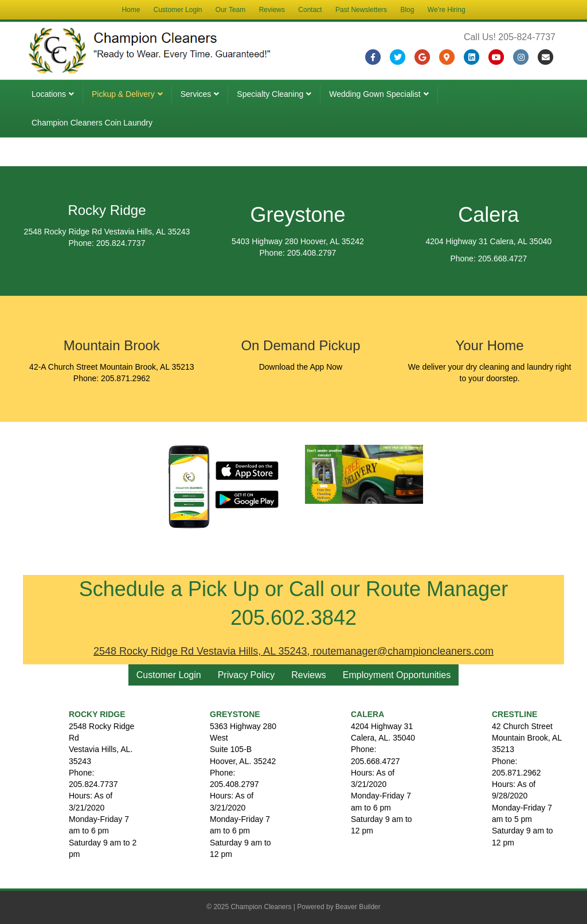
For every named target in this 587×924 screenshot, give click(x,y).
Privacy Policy (246, 675)
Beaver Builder (358, 907)
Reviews (272, 10)
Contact (310, 10)
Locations (49, 94)
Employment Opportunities (397, 675)
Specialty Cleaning (270, 94)
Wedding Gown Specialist (375, 94)
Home (131, 10)
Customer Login (178, 10)
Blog (407, 10)
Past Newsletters (361, 10)
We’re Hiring (447, 10)
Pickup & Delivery (123, 94)
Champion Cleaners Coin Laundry (92, 123)
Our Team (230, 10)
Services (196, 94)
